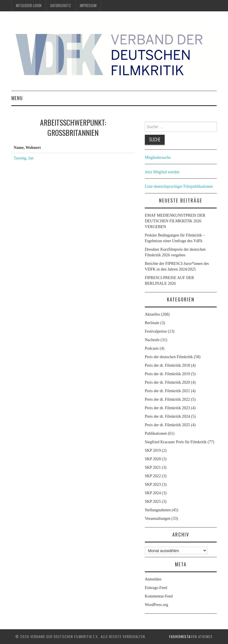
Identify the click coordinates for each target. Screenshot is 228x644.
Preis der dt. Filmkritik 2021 (167, 391)
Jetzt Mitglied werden (162, 172)
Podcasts (152, 348)
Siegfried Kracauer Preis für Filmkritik (176, 442)
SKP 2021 (153, 467)
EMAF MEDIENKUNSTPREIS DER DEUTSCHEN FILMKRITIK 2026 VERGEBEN (175, 221)
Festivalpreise (156, 331)
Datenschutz (61, 6)
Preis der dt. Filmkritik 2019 (167, 374)
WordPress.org (156, 605)
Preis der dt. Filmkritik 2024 (167, 416)
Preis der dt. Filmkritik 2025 (167, 425)
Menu (17, 98)
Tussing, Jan (24, 158)
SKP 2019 (153, 450)
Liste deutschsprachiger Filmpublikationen (179, 186)
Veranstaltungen (158, 519)
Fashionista (180, 636)
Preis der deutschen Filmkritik (169, 357)
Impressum (88, 6)
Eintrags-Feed (156, 588)
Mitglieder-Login (29, 6)
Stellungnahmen (158, 510)
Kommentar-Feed (159, 596)
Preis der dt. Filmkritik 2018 (167, 365)
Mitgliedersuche (158, 158)
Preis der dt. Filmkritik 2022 (167, 399)
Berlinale (152, 323)
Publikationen (156, 433)
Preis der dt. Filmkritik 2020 (167, 382)
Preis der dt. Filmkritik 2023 (167, 408)
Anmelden (153, 579)
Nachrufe (152, 340)
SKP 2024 (153, 493)
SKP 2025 (153, 502)
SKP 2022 (153, 476)
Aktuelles (152, 314)
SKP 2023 (153, 484)
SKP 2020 (153, 459)
